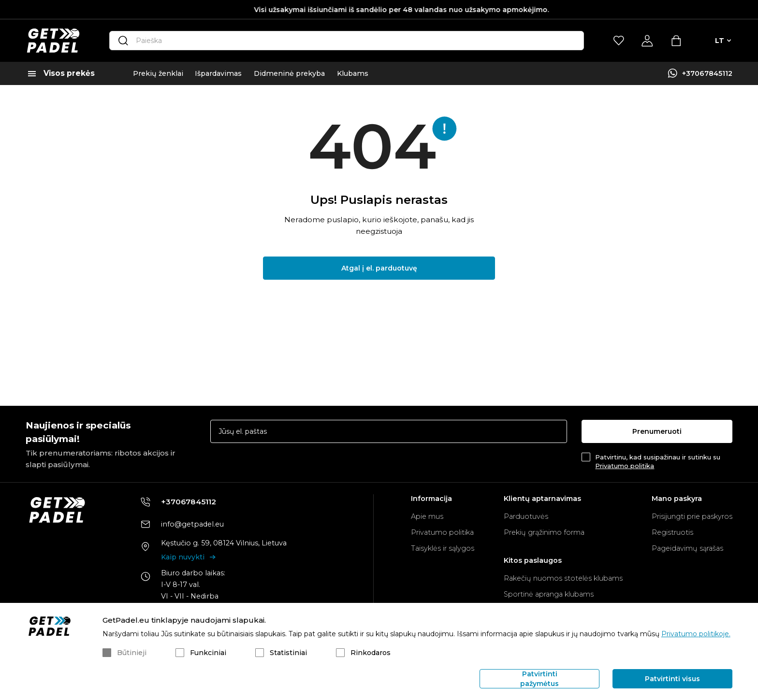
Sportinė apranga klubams (549, 594)
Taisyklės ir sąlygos (443, 548)
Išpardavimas (218, 73)
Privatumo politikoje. (696, 634)
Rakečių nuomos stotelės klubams (563, 578)
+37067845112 (707, 73)
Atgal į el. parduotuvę (379, 268)
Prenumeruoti (657, 431)
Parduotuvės (526, 516)
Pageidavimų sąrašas (687, 548)
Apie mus (427, 516)
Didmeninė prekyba (289, 73)
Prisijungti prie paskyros (692, 516)
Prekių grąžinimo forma (544, 532)
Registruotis (672, 532)
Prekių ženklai (158, 73)
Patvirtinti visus (672, 679)
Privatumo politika (625, 466)
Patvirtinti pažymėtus (539, 679)
